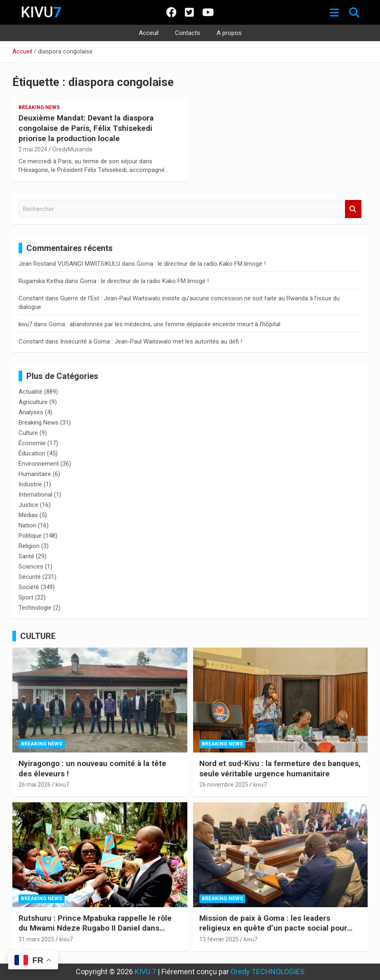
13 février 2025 (219, 939)
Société (29, 587)
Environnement (39, 464)
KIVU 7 (145, 972)
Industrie (30, 484)
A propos (229, 33)
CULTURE (38, 636)
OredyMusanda (72, 149)
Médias (28, 515)
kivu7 (25, 324)
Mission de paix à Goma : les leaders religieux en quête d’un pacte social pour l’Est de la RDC (273, 928)
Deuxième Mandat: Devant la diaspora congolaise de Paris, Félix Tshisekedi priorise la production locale (86, 128)
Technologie (35, 608)
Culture (28, 433)
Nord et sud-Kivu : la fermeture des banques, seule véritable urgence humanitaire (280, 769)
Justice (28, 505)
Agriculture (33, 402)
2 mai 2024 (33, 149)
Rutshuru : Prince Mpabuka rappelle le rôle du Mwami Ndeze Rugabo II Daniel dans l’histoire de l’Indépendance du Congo (95, 928)
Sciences (31, 567)
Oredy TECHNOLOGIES (268, 972)
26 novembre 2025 (224, 785)
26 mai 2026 (35, 785)
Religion (29, 546)
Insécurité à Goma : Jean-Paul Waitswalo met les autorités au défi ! (151, 341)
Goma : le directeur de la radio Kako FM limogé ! (201, 264)
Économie (32, 443)
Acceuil (149, 33)
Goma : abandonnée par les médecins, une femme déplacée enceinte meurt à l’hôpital (164, 324)
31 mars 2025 (36, 939)
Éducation (32, 453)
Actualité (30, 392)
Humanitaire (35, 474)
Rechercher (353, 209)
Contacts (188, 33)
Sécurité (30, 577)
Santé (26, 556)
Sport (26, 597)
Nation (27, 525)
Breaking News (39, 107)
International (35, 495)
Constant (31, 298)
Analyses (31, 412)
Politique (30, 536)
